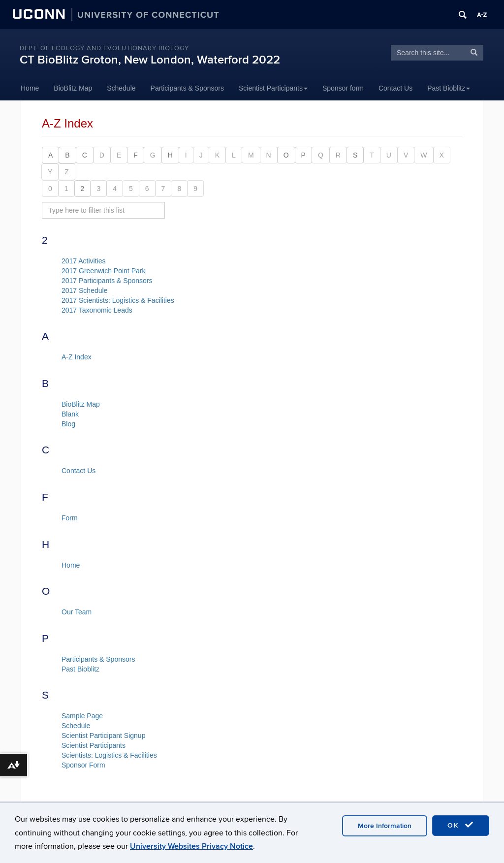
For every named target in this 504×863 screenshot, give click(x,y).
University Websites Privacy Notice (191, 846)
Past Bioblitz (449, 88)
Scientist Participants (273, 88)
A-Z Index (77, 357)
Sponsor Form (83, 765)
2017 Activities (84, 261)
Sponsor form (343, 88)
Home (30, 88)
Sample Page (82, 716)
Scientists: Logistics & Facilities (109, 755)
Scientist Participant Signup (103, 735)
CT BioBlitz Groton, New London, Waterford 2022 (150, 60)
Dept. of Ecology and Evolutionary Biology (104, 48)
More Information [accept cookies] (385, 826)
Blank (70, 414)
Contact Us (395, 88)
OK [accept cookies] (461, 825)
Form (70, 518)
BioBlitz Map (73, 88)
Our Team (77, 612)
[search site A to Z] (103, 210)
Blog (68, 424)
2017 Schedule (84, 290)
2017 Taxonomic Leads (97, 310)
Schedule (121, 88)
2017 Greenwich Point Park (103, 271)
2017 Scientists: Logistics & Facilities (118, 300)
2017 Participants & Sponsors (107, 281)
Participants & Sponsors (187, 88)
